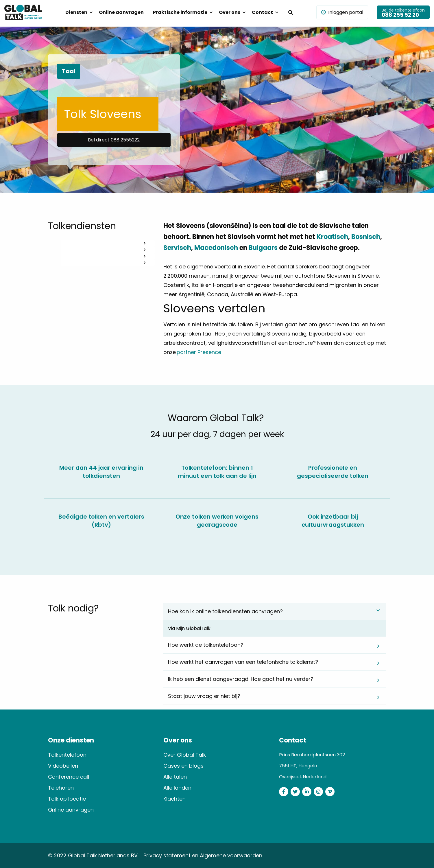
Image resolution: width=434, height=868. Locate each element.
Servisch (177, 248)
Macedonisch (216, 248)
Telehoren (61, 788)
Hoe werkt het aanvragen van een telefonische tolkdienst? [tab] (243, 662)
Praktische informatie (180, 12)
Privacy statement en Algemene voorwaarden (203, 855)
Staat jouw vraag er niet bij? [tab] (204, 696)
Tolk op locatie (67, 799)
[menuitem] (77, 12)
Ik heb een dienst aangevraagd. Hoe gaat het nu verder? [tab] (241, 679)
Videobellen (63, 766)
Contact (262, 12)
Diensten (76, 12)
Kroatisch (332, 237)
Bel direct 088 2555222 (114, 140)
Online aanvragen (121, 12)
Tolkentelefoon (67, 755)
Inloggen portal (342, 12)
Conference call (69, 777)
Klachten (174, 799)
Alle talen (175, 777)
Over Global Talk (185, 755)
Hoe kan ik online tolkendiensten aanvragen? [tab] (225, 611)
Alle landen (177, 788)
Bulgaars (263, 248)
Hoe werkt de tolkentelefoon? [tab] (206, 645)
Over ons (230, 12)
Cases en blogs (183, 766)
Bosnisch (366, 237)
